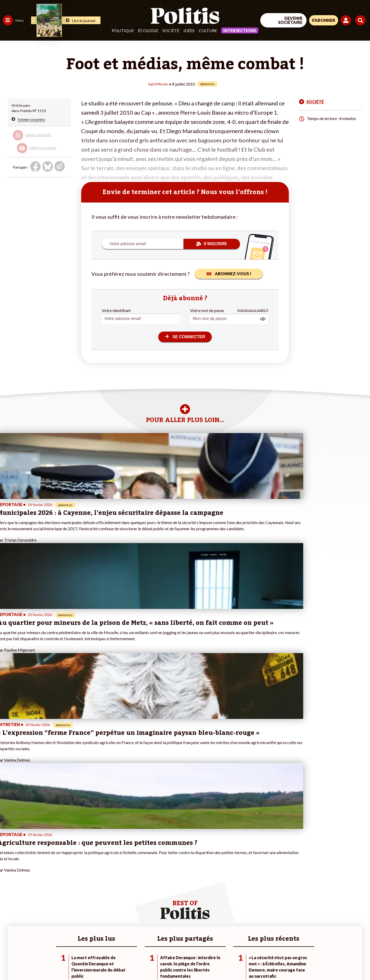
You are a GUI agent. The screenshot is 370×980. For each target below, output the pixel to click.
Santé (26, 892)
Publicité (189, 962)
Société (171, 30)
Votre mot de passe (207, 310)
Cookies (209, 962)
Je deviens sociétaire (60, 886)
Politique (123, 30)
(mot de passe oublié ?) (253, 310)
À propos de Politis (59, 908)
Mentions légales (37, 962)
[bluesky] (321, 938)
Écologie (148, 30)
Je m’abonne (53, 892)
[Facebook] (305, 938)
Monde (8, 908)
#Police (90, 881)
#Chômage (93, 897)
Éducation (30, 886)
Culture (208, 30)
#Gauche (91, 886)
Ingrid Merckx (158, 84)
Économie (29, 881)
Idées (189, 30)
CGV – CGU (112, 962)
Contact (10, 962)
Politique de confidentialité (152, 962)
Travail (27, 876)
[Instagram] (353, 938)
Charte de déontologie (77, 962)
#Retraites (93, 892)
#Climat (90, 876)
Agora (7, 876)
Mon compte (54, 913)
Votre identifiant (116, 310)
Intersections (240, 30)
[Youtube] (337, 938)
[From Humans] (311, 950)
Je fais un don (54, 881)
